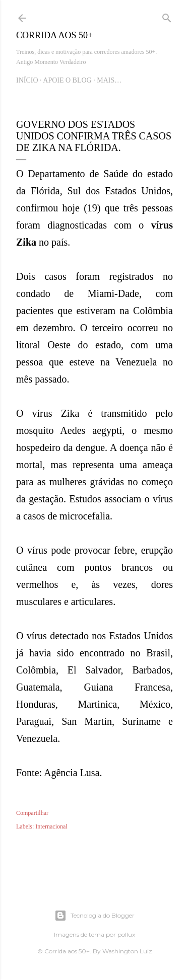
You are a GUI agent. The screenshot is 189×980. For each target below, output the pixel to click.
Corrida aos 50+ (54, 35)
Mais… (109, 80)
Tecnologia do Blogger (94, 916)
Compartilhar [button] (32, 813)
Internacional (51, 826)
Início (27, 80)
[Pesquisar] (167, 16)
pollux (126, 934)
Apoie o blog (67, 80)
